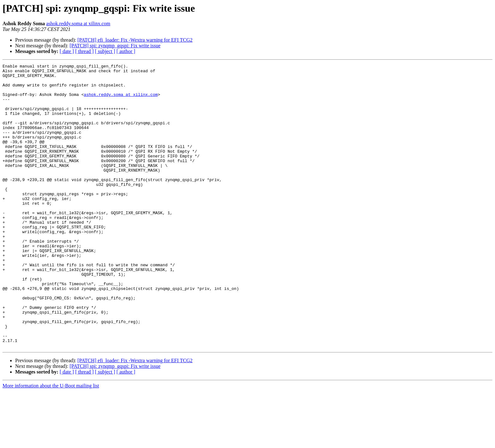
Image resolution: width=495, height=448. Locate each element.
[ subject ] (105, 51)
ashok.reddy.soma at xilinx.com (78, 24)
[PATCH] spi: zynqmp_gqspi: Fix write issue (115, 46)
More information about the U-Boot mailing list (51, 442)
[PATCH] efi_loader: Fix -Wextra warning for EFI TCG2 (135, 40)
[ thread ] (84, 51)
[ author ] (126, 51)
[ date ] (67, 51)
